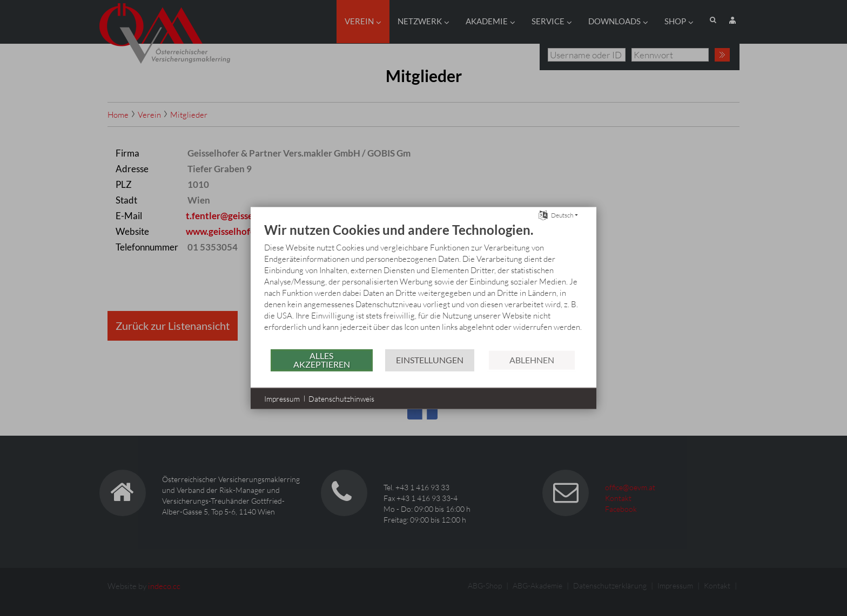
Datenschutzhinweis (341, 398)
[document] (423, 285)
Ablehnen (532, 360)
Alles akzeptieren (322, 360)
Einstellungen (430, 360)
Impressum (282, 398)
